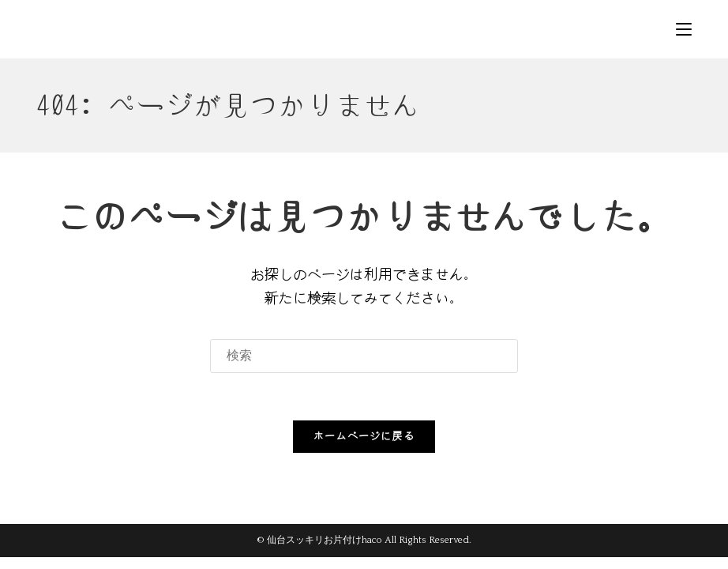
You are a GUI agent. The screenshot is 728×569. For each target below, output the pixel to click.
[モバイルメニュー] (684, 29)
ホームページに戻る (364, 437)
